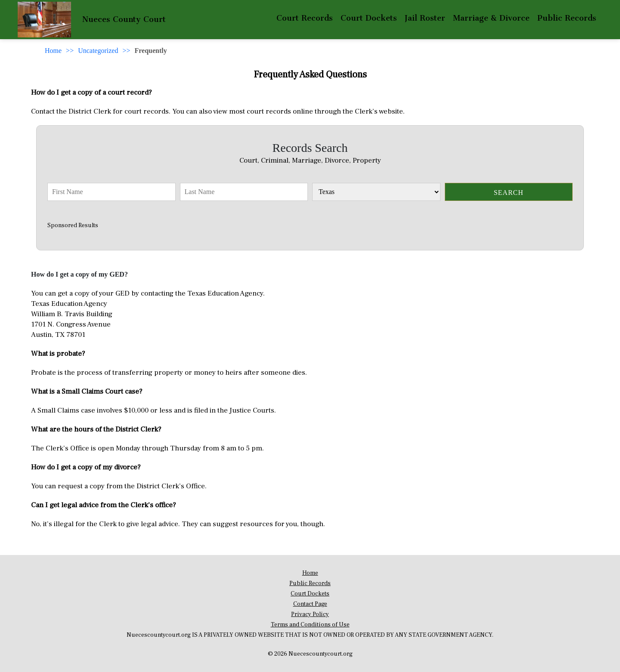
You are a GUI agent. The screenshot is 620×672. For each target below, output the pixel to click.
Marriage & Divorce (491, 18)
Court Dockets (369, 18)
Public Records (567, 18)
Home (53, 51)
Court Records (305, 18)
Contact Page (310, 604)
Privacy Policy (310, 614)
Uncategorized (98, 51)
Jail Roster (425, 18)
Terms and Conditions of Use (310, 625)
